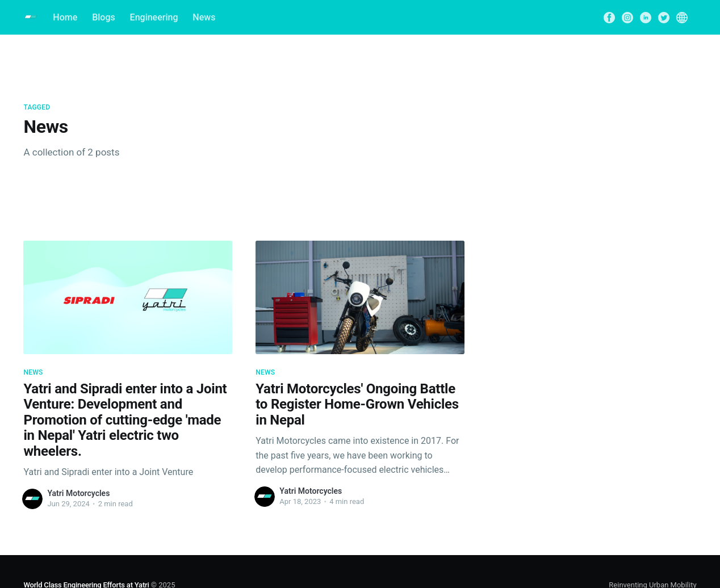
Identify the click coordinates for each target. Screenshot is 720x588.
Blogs (104, 17)
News (204, 17)
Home (65, 17)
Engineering (154, 17)
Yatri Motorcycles (78, 493)
